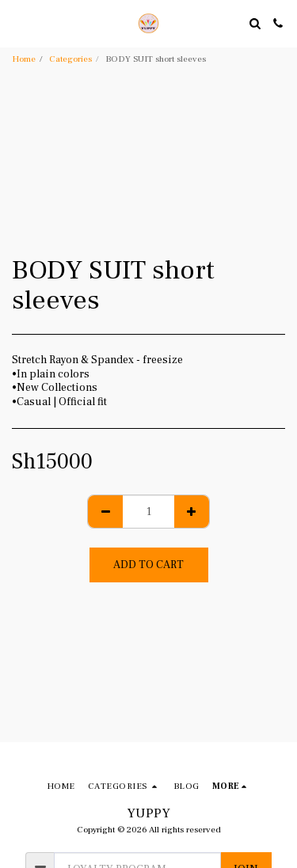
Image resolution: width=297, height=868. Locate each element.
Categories (70, 59)
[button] (17, 23)
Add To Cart (148, 565)
